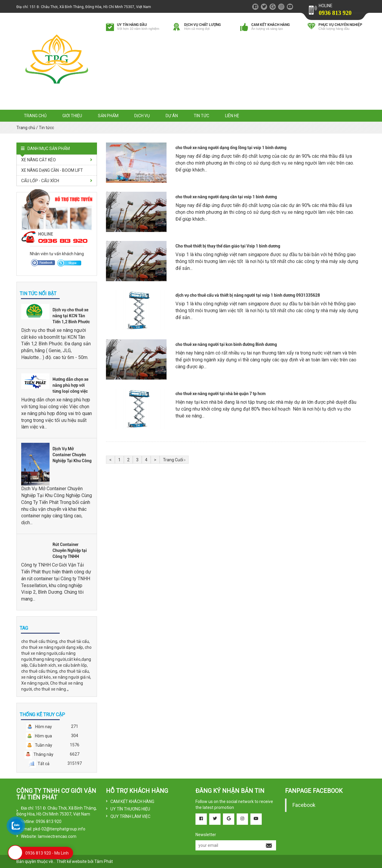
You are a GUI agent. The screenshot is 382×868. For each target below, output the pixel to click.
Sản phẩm (108, 116)
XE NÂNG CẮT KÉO (38, 160)
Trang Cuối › (174, 460)
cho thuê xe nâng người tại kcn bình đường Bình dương (226, 344)
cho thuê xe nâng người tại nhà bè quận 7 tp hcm (221, 394)
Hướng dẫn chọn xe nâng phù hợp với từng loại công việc (70, 385)
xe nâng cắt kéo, (37, 677)
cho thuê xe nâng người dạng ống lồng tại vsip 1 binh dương (231, 148)
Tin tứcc (46, 128)
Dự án (172, 116)
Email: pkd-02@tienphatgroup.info (53, 829)
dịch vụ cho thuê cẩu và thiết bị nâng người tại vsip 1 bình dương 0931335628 (248, 295)
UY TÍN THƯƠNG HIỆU (130, 809)
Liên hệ (232, 116)
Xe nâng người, (36, 683)
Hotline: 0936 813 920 (41, 821)
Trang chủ (35, 116)
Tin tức (201, 116)
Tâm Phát (104, 861)
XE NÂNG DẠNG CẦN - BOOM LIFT (52, 170)
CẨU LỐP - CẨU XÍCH (40, 181)
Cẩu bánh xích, (44, 665)
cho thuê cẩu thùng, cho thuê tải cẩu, (56, 641)
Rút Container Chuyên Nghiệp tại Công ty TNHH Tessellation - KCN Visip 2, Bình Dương (71, 556)
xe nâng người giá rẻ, (72, 677)
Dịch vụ (142, 116)
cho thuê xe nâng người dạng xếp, (53, 647)
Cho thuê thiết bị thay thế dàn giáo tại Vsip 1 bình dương (228, 246)
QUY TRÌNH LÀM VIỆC (130, 816)
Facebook (304, 805)
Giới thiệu (72, 116)
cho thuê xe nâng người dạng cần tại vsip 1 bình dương (226, 197)
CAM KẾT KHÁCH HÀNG (132, 802)
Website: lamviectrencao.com (49, 836)
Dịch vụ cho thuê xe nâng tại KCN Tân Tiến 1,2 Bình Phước (71, 316)
